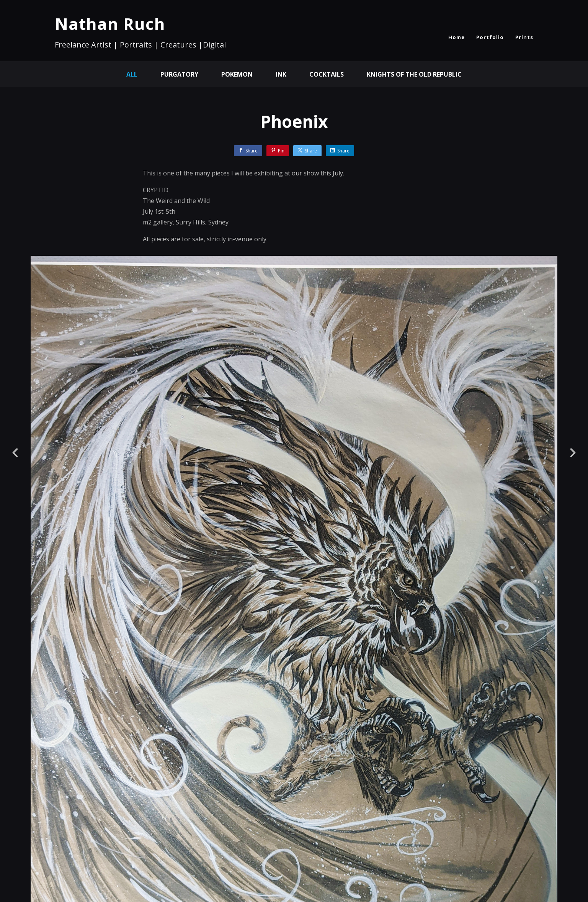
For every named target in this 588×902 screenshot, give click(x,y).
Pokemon (237, 74)
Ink (281, 74)
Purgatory (179, 74)
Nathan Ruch (110, 24)
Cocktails (327, 74)
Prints (524, 37)
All (132, 74)
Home (457, 37)
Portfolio (490, 37)
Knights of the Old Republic (414, 74)
